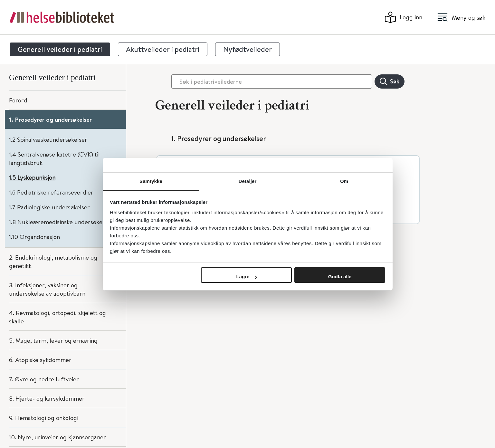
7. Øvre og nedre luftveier (44, 379)
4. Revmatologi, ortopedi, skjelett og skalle (57, 317)
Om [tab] (344, 181)
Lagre (247, 276)
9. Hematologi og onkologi (44, 418)
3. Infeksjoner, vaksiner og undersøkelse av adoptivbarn (47, 289)
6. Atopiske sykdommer (40, 360)
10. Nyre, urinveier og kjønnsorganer (57, 437)
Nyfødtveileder (247, 49)
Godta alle (340, 276)
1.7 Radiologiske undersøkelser (49, 207)
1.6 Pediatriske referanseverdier (51, 192)
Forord (18, 100)
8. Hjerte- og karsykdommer (47, 398)
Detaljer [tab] (248, 181)
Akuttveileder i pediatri (163, 49)
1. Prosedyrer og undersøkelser (50, 119)
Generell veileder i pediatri (60, 49)
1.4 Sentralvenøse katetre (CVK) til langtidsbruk (54, 158)
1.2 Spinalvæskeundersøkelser (48, 139)
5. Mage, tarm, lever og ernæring (53, 340)
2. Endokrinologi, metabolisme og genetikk (53, 261)
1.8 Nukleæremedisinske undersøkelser (61, 222)
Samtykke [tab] (151, 181)
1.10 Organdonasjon (34, 237)
